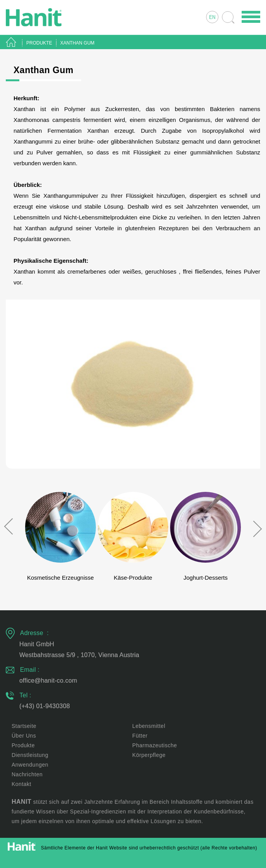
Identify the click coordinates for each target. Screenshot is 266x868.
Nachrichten (27, 774)
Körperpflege (149, 755)
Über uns (24, 736)
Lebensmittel (149, 726)
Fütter (140, 736)
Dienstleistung (30, 755)
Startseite (24, 726)
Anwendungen (30, 765)
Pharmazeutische (155, 745)
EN (212, 18)
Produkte (23, 745)
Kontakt (21, 784)
